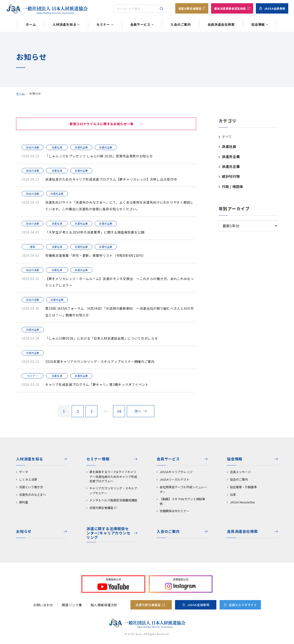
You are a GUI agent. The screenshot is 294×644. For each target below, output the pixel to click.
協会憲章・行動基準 (243, 487)
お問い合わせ (43, 605)
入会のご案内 (181, 24)
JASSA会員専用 (275, 8)
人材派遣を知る (64, 24)
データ (24, 472)
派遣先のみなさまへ (33, 495)
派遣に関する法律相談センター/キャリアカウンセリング (108, 533)
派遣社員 (229, 146)
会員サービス (140, 24)
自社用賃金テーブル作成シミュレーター (183, 489)
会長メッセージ (240, 472)
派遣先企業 (231, 157)
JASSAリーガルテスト (175, 479)
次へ (138, 411)
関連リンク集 (72, 605)
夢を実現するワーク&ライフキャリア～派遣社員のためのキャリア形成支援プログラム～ (113, 476)
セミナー (103, 24)
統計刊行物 (231, 176)
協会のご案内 (239, 479)
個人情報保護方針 (104, 605)
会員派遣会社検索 (221, 24)
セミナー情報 (98, 459)
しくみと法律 (28, 479)
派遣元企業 (231, 166)
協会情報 (258, 24)
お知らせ (24, 531)
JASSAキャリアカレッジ (176, 472)
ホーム (31, 24)
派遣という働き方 (31, 487)
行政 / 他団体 (233, 186)
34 (119, 411)
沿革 (233, 495)
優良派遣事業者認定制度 (230, 8)
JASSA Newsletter (243, 502)
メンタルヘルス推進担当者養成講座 (113, 500)
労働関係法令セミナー (175, 511)
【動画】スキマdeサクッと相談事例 (182, 501)
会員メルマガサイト (243, 605)
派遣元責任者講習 (190, 8)
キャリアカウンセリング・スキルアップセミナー (113, 491)
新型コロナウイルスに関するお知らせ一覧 (102, 124)
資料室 (24, 502)
